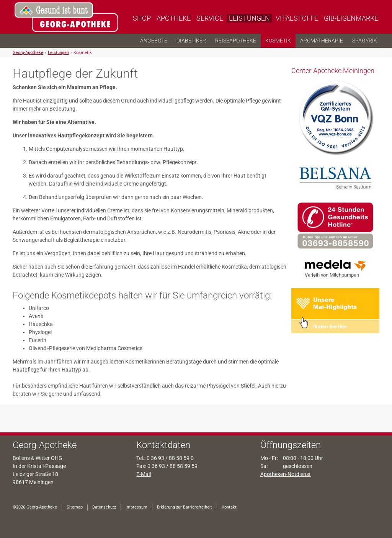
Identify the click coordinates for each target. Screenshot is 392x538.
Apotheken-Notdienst (286, 474)
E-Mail (144, 474)
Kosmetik (83, 53)
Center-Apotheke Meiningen (333, 71)
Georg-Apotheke (28, 53)
